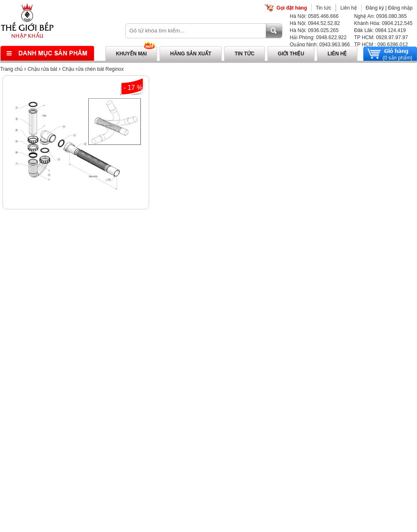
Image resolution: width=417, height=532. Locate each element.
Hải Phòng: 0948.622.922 (318, 37)
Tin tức (323, 8)
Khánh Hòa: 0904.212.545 (383, 23)
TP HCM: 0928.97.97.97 (381, 37)
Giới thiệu (291, 54)
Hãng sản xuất (191, 54)
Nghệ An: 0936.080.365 (380, 16)
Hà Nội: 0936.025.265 (314, 30)
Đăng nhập (400, 8)
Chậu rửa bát (42, 69)
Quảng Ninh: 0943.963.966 (320, 45)
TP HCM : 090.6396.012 (381, 45)
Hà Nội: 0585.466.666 (314, 16)
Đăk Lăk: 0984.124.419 (380, 30)
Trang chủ (12, 69)
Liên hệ (349, 8)
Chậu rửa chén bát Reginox (93, 69)
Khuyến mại (131, 54)
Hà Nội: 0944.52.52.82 (315, 23)
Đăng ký (375, 8)
